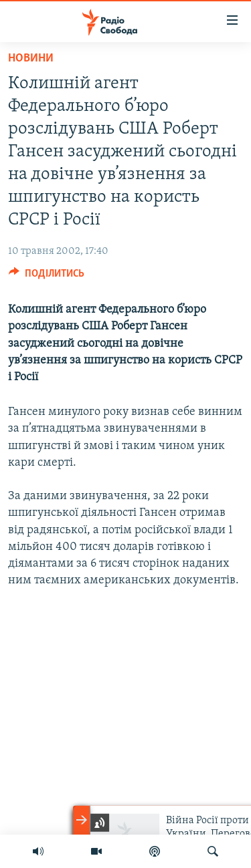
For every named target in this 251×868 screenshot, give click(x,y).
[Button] (47, 277)
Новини (31, 58)
